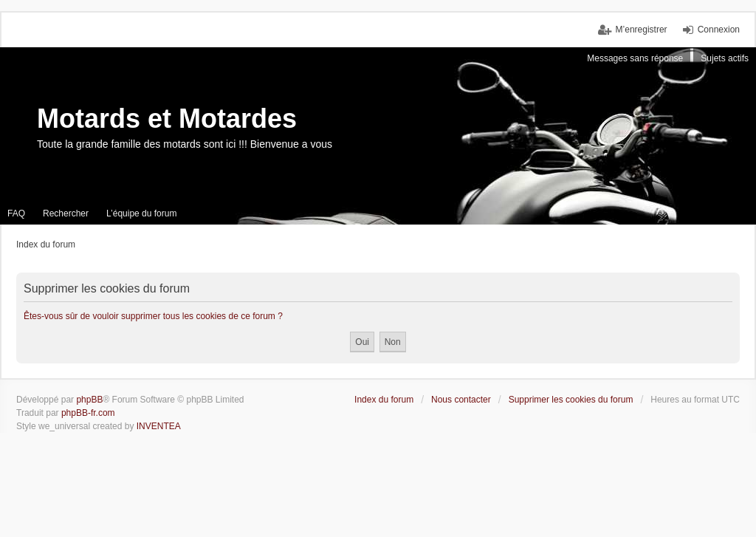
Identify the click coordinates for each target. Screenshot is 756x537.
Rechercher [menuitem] (66, 213)
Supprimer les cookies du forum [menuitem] (571, 400)
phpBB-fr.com (88, 413)
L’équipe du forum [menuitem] (141, 213)
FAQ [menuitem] (16, 213)
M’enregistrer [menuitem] (642, 30)
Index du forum (384, 400)
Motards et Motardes (167, 119)
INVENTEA (159, 426)
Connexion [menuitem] (719, 30)
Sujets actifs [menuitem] (725, 58)
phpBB (89, 400)
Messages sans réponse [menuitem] (635, 58)
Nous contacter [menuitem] (461, 400)
